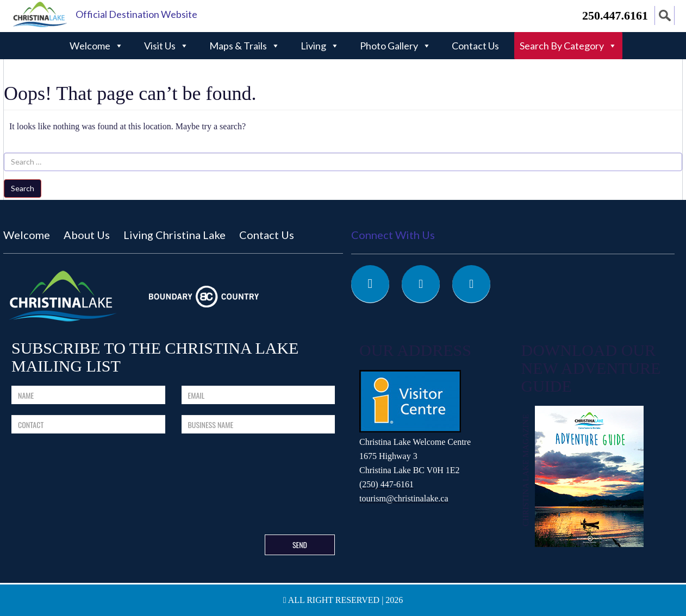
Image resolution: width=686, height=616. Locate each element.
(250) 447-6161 (386, 484)
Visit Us (166, 46)
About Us (87, 235)
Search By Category (568, 46)
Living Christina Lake (174, 235)
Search (23, 188)
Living (320, 46)
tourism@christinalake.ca (404, 498)
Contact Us (475, 46)
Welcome (96, 46)
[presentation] (264, 486)
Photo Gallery (395, 46)
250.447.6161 (615, 15)
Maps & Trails (245, 46)
